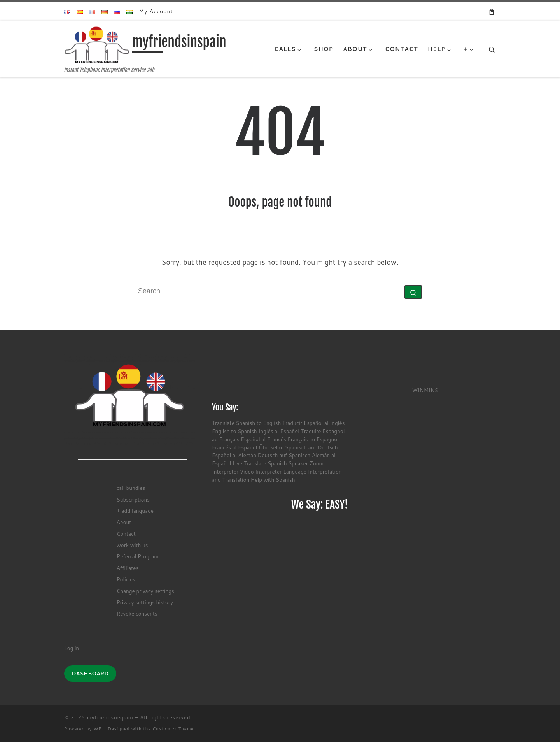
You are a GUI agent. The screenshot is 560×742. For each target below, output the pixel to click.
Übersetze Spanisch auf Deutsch (298, 447)
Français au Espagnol (313, 439)
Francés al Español (234, 447)
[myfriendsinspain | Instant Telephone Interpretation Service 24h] (97, 44)
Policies (126, 579)
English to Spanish (234, 431)
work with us (132, 545)
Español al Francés (263, 439)
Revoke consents (137, 613)
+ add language (135, 511)
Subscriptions (133, 499)
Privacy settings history (145, 602)
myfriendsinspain (110, 717)
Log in (72, 648)
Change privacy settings (145, 591)
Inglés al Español (279, 431)
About (124, 522)
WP (97, 729)
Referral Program (138, 556)
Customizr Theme (173, 729)
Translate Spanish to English (246, 423)
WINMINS (425, 390)
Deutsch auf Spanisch (284, 455)
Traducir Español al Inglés (313, 423)
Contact (126, 534)
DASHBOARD (90, 674)
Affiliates (128, 568)
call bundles (131, 488)
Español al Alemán (234, 455)
